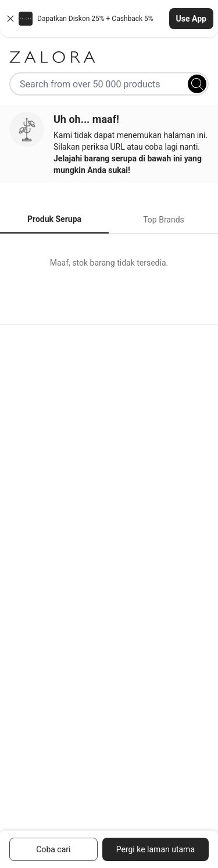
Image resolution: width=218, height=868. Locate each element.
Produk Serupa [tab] (54, 219)
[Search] (197, 84)
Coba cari (53, 849)
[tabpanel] (109, 263)
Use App (191, 19)
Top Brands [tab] (164, 220)
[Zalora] (109, 57)
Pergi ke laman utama (156, 849)
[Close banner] (10, 19)
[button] (109, 19)
